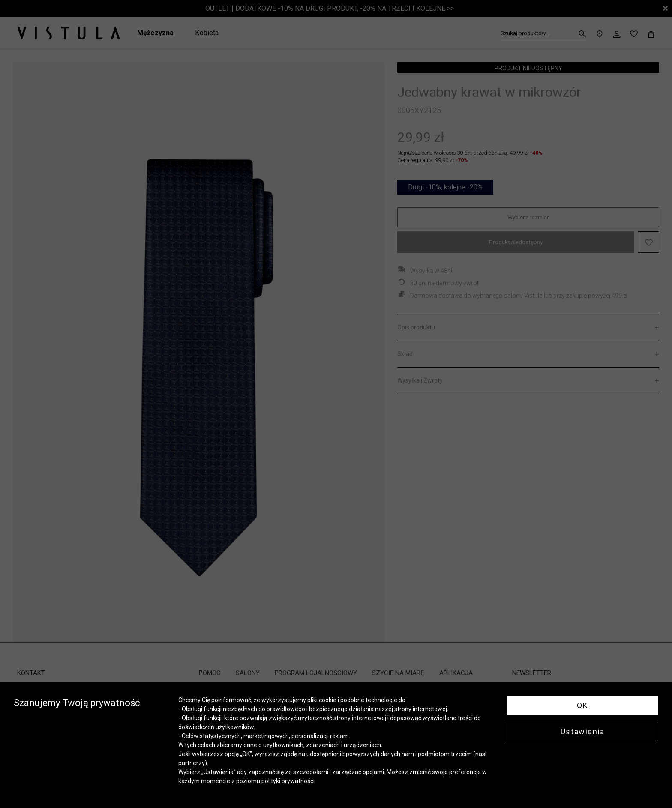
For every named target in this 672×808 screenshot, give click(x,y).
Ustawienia (583, 732)
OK (582, 705)
